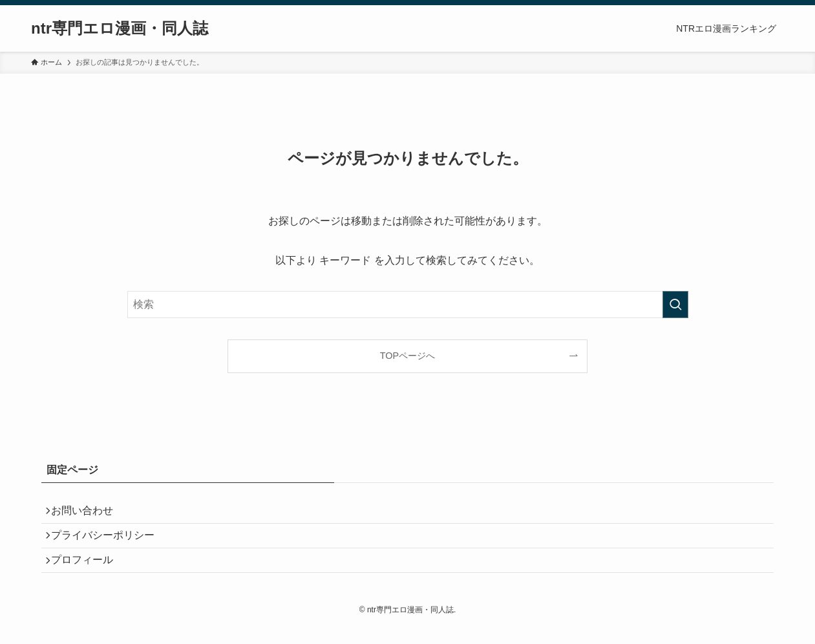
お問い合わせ (88, 513)
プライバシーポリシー (109, 543)
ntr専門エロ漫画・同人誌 (120, 28)
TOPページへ (407, 356)
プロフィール (88, 574)
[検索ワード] (408, 305)
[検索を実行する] (675, 305)
